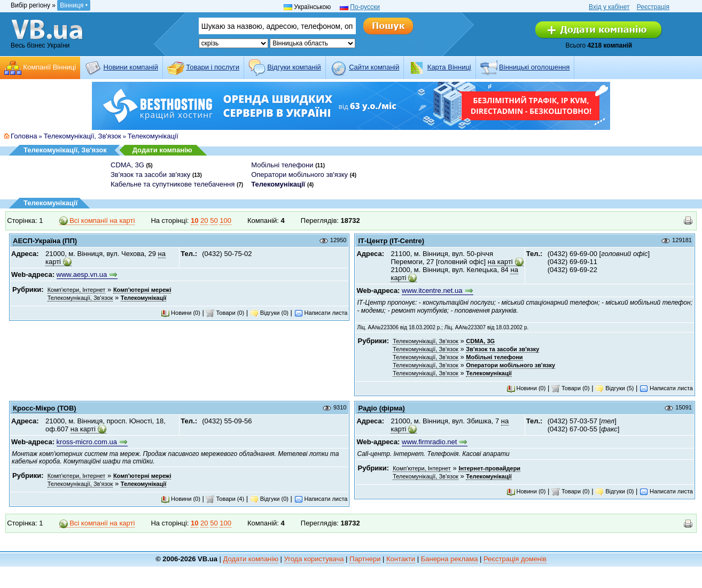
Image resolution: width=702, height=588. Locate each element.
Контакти (401, 559)
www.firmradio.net (429, 442)
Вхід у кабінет (609, 7)
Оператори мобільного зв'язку (299, 175)
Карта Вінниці (449, 67)
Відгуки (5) (614, 388)
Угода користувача (314, 559)
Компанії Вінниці (49, 67)
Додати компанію (162, 150)
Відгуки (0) (269, 313)
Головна (24, 136)
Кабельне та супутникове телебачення (173, 184)
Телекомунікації (153, 136)
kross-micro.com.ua (87, 442)
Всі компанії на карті (97, 221)
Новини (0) (181, 313)
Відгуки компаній (294, 67)
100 (225, 220)
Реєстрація (653, 7)
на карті (500, 262)
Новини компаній (131, 67)
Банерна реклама (450, 559)
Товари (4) (225, 499)
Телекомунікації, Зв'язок (83, 136)
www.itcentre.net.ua (432, 291)
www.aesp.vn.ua (82, 274)
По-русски (365, 7)
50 (214, 220)
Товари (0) (225, 313)
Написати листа (321, 313)
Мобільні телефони (282, 165)
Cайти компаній (374, 67)
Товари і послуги (213, 67)
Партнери (365, 559)
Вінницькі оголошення (534, 67)
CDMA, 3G (127, 165)
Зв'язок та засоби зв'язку (150, 175)
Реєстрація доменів (515, 559)
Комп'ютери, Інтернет (77, 290)
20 (204, 220)
